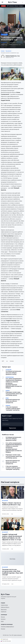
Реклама (3, 629)
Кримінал (8, 406)
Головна (3, 51)
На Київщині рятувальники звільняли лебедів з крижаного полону (13, 373)
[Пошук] (23, 2)
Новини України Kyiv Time (13, 56)
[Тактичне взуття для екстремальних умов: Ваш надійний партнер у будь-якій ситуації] (12, 559)
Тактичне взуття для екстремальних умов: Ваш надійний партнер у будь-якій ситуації (12, 572)
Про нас (3, 617)
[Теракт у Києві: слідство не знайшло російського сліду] (12, 492)
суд (7, 361)
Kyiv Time (5, 594)
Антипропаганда (10, 377)
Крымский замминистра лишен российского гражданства (13, 401)
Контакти (3, 619)
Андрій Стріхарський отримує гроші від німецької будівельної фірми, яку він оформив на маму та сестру (12, 537)
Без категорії (4, 35)
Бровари (8, 391)
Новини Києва (4, 605)
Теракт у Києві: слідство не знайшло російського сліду (12, 504)
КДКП (3, 361)
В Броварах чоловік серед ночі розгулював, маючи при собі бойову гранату (14, 394)
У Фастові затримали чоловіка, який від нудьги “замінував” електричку (13, 409)
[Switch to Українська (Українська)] (6, 639)
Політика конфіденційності (7, 627)
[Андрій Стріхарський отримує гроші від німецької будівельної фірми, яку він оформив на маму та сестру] (12, 524)
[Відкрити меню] (2, 2)
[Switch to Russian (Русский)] (6, 641)
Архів (2, 621)
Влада (7, 398)
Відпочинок (4, 609)
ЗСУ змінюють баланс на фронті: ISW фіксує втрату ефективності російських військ (15, 6)
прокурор (12, 361)
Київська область (5, 607)
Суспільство (8, 370)
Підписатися (12, 428)
